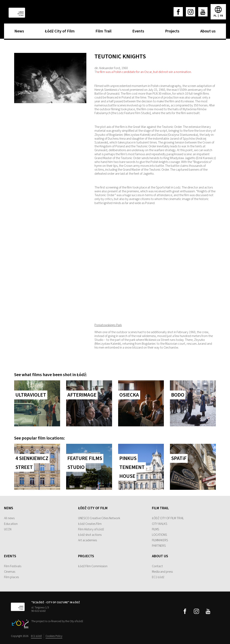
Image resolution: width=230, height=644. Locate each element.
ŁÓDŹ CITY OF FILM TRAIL (168, 518)
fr (221, 16)
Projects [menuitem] (171, 32)
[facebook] (178, 12)
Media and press (162, 572)
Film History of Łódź (91, 529)
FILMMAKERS (160, 540)
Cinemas (10, 572)
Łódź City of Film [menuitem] (59, 32)
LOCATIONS (160, 535)
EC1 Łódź (158, 577)
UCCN (8, 529)
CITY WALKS (160, 524)
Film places (11, 577)
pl (215, 16)
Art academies (87, 540)
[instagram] (191, 12)
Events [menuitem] (137, 32)
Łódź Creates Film (90, 524)
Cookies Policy (54, 636)
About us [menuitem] (207, 32)
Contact (157, 566)
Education (11, 524)
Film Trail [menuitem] (102, 32)
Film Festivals (13, 566)
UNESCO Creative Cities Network (99, 518)
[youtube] (203, 12)
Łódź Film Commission (93, 566)
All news (9, 518)
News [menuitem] (18, 32)
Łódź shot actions (90, 535)
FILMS (156, 529)
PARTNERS (159, 546)
